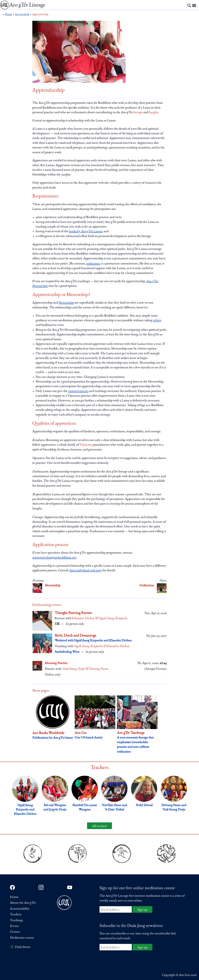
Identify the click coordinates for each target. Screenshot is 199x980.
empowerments (78, 391)
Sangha (154, 112)
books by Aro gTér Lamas (86, 231)
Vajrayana (86, 445)
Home (14, 897)
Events (14, 926)
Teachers (16, 915)
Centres (15, 932)
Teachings (16, 920)
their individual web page (86, 571)
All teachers (99, 826)
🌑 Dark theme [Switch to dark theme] (20, 947)
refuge (157, 320)
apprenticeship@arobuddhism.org (54, 558)
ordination (93, 264)
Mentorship (66, 303)
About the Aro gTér (23, 903)
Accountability (20, 909)
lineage (138, 112)
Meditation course (22, 938)
